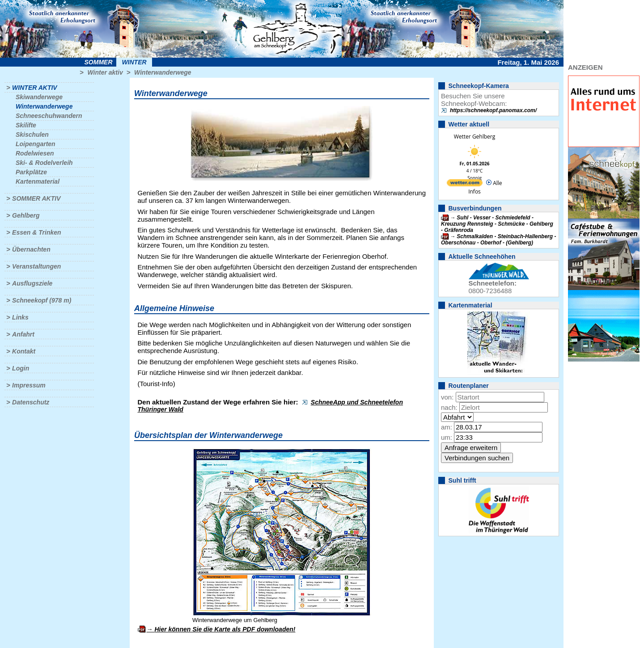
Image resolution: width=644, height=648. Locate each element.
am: (447, 427)
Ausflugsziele (32, 283)
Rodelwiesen (35, 153)
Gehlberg (26, 215)
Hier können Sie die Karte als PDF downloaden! (225, 629)
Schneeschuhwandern (49, 116)
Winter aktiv (105, 72)
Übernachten (31, 249)
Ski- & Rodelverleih (44, 163)
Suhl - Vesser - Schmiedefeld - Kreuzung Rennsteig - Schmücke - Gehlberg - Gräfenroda (497, 224)
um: (447, 437)
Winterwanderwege (163, 72)
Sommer (99, 62)
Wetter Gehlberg (475, 137)
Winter (134, 62)
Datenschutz (31, 402)
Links (20, 317)
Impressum (29, 385)
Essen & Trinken (36, 232)
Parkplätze (31, 172)
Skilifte (26, 125)
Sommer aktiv (36, 198)
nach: (449, 407)
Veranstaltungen (36, 266)
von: (447, 397)
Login (21, 368)
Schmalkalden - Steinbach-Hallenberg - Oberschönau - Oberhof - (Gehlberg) (498, 240)
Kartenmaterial (38, 181)
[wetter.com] (465, 184)
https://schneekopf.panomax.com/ (493, 110)
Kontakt (24, 351)
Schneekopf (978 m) (42, 300)
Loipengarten (36, 144)
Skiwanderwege (39, 97)
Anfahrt (23, 334)
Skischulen (32, 135)
